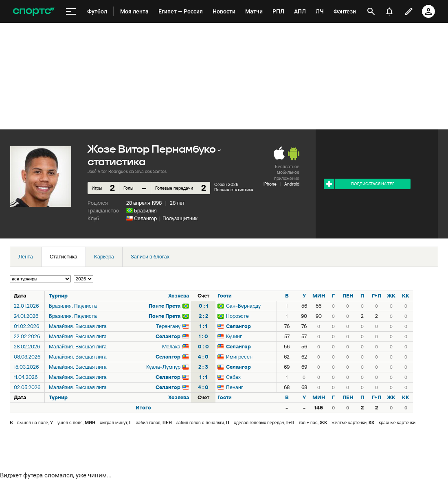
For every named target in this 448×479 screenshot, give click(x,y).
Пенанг (235, 387)
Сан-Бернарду (243, 306)
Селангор (145, 218)
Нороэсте (237, 316)
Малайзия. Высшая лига (78, 326)
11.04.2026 (26, 377)
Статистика (64, 257)
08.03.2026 (27, 357)
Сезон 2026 (226, 184)
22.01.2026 (26, 306)
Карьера (104, 257)
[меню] (71, 12)
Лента (26, 257)
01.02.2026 (26, 326)
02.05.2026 (27, 387)
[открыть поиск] (371, 11)
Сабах (233, 377)
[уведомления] (389, 11)
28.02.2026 (27, 347)
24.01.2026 (26, 316)
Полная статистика (234, 190)
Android (292, 184)
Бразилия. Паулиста (73, 306)
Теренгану (168, 326)
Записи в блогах (150, 257)
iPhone (270, 184)
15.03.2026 (26, 367)
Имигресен (239, 357)
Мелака (171, 347)
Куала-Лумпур (163, 367)
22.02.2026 (27, 336)
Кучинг (234, 336)
